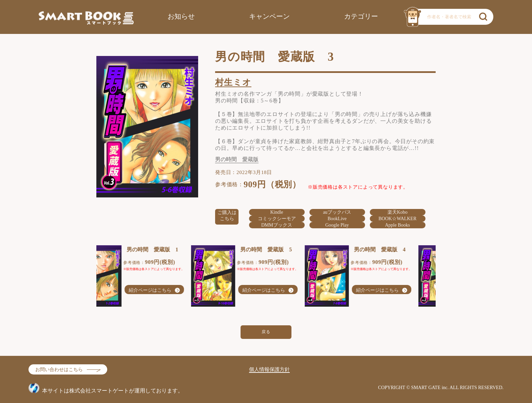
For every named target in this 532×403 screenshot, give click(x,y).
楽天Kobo (397, 212)
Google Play (337, 225)
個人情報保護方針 (269, 369)
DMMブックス (277, 225)
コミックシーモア (277, 219)
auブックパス (337, 212)
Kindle (277, 212)
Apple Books (398, 225)
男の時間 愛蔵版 (237, 159)
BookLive (337, 219)
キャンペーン (269, 16)
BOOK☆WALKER (398, 219)
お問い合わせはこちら (59, 370)
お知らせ (181, 16)
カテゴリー (361, 16)
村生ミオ (233, 82)
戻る (266, 332)
